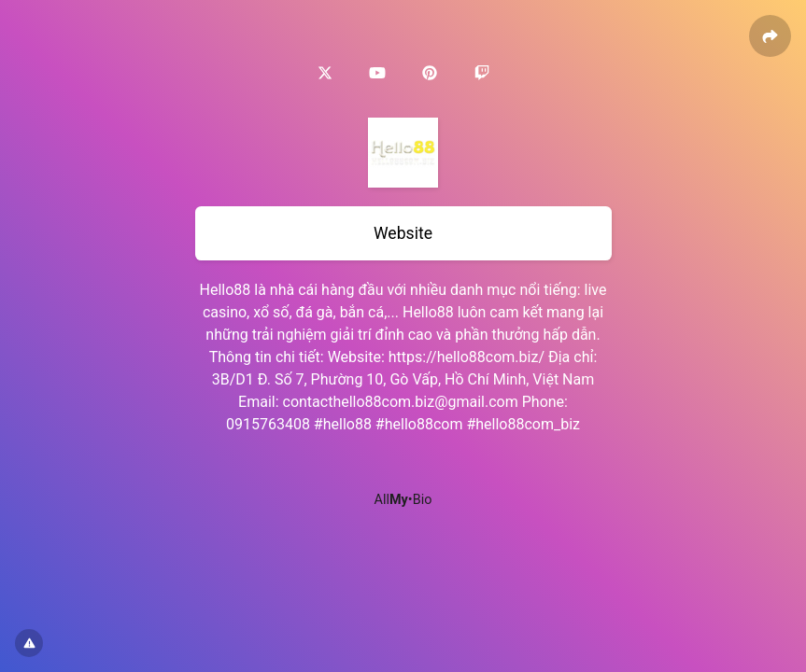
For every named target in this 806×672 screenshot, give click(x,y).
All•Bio (403, 500)
